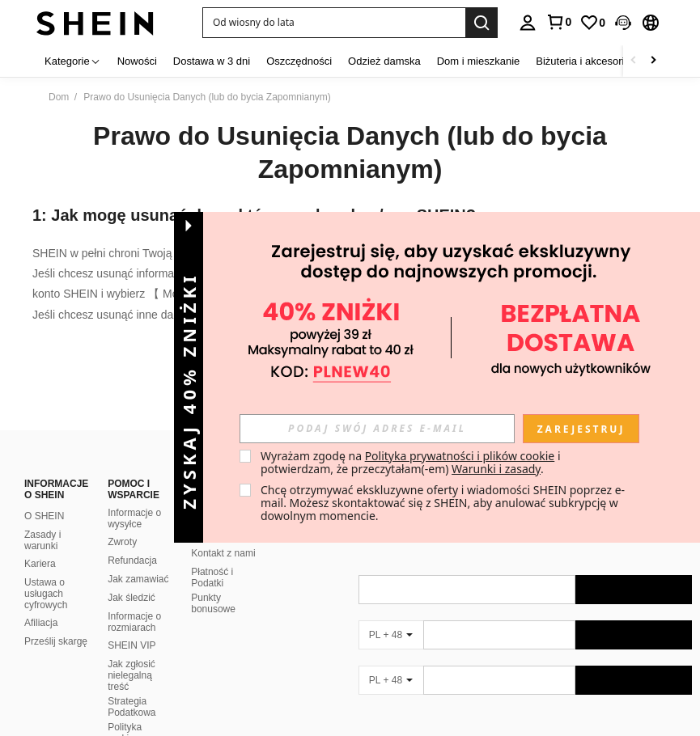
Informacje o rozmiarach (134, 603)
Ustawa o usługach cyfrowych (46, 574)
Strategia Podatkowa (132, 687)
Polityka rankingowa (132, 713)
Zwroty (122, 522)
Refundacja (132, 541)
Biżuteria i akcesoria (583, 61)
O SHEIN (44, 497)
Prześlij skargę (56, 622)
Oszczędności (299, 61)
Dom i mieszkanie (479, 61)
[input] (377, 429)
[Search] (482, 23)
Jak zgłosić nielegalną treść (132, 656)
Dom (59, 97)
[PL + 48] (391, 615)
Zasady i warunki (42, 521)
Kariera (40, 544)
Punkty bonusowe (213, 584)
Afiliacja (41, 603)
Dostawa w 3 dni (212, 61)
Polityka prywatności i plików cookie (460, 456)
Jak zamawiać (138, 560)
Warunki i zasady (496, 469)
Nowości (137, 61)
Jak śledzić (132, 578)
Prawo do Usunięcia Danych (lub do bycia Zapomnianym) (350, 153)
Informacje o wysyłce (134, 499)
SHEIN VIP (132, 626)
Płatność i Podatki (212, 558)
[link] (592, 23)
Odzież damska (384, 61)
